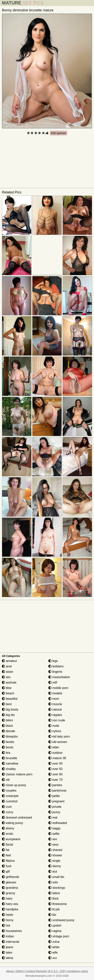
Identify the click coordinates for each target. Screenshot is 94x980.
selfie (54, 834)
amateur (9, 661)
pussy (54, 812)
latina (8, 958)
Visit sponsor (59, 133)
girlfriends (11, 877)
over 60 (55, 774)
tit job (54, 909)
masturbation (59, 677)
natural (55, 709)
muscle (55, 704)
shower (55, 855)
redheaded (58, 823)
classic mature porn (17, 774)
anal (7, 666)
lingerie (55, 672)
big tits (8, 715)
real (53, 818)
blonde (9, 731)
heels (8, 915)
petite (54, 796)
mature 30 (57, 758)
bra (6, 753)
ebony (8, 828)
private (55, 807)
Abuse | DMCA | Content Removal (26, 971)
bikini (7, 720)
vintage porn (59, 936)
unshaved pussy (61, 920)
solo (53, 882)
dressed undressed (17, 818)
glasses (9, 882)
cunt (7, 807)
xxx (53, 958)
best (7, 704)
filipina (8, 861)
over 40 (55, 763)
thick (53, 899)
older (54, 747)
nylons (55, 731)
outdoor (56, 753)
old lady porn (59, 736)
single (54, 861)
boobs (8, 742)
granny (9, 893)
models (55, 693)
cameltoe (10, 763)
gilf (6, 872)
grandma (10, 888)
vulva (54, 942)
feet (6, 855)
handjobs (10, 909)
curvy (8, 812)
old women (58, 742)
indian (8, 936)
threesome (58, 904)
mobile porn (58, 688)
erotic (8, 834)
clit (6, 780)
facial (7, 845)
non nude (57, 720)
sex (53, 839)
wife (53, 953)
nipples (55, 715)
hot (6, 926)
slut (53, 872)
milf (53, 682)
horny (8, 920)
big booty (10, 709)
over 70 (55, 780)
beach (8, 693)
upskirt (55, 926)
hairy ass (10, 904)
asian (8, 672)
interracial (11, 942)
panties (55, 785)
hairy (7, 899)
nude (54, 726)
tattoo (54, 893)
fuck (7, 866)
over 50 (55, 769)
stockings (57, 888)
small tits (56, 877)
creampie (10, 796)
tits (52, 915)
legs (53, 661)
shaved (55, 850)
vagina (55, 931)
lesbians (56, 666)
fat (6, 850)
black (7, 726)
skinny (55, 866)
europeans (11, 839)
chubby (9, 769)
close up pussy (14, 785)
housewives (12, 931)
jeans (8, 947)
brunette (9, 758)
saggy (54, 828)
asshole (9, 682)
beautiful (10, 699)
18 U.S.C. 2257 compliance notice (68, 971)
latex (7, 953)
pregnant (56, 801)
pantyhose (57, 790)
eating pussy (12, 823)
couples (9, 790)
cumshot (10, 801)
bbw (7, 688)
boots (8, 747)
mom (54, 699)
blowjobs (10, 736)
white (54, 947)
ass (6, 677)
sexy (53, 845)
